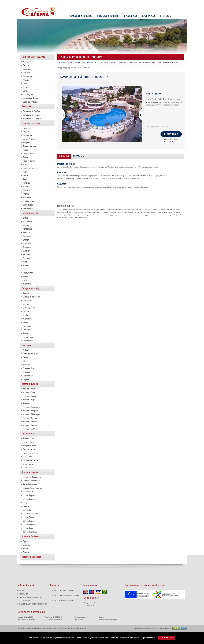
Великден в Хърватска (33, 119)
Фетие (26, 87)
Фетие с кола (29, 468)
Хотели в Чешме (30, 422)
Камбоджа (28, 243)
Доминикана (28, 208)
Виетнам (27, 251)
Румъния (27, 326)
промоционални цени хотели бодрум (135, 215)
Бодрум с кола (29, 446)
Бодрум (26, 69)
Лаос (25, 269)
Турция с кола (29, 434)
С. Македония (29, 308)
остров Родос (29, 521)
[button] (139, 115)
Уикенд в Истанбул (31, 297)
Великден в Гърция (31, 115)
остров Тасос (28, 492)
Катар (25, 150)
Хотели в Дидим (30, 418)
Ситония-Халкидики (32, 481)
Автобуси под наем (31, 557)
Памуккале (28, 300)
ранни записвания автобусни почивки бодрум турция (88, 212)
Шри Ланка (28, 205)
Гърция (26, 311)
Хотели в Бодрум (30, 411)
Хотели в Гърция (30, 472)
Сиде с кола (28, 464)
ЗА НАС (23, 3)
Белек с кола (29, 442)
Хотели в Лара (29, 400)
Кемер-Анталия (30, 168)
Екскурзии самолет (31, 213)
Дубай (26, 176)
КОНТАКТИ (32, 3)
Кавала (26, 506)
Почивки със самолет (32, 123)
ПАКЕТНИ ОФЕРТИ (31, 354)
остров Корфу (29, 495)
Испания (27, 183)
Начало (62, 62)
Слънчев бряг (29, 368)
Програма (78, 156)
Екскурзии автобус (31, 288)
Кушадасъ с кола (30, 453)
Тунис (25, 179)
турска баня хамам (165, 212)
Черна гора (28, 337)
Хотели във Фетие (31, 429)
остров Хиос (28, 528)
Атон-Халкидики (30, 484)
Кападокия (28, 222)
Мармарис (28, 76)
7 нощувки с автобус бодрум (154, 209)
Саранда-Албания (31, 102)
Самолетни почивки (81, 16)
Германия (27, 330)
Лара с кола (28, 457)
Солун (26, 503)
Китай (26, 262)
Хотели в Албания (31, 536)
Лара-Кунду (28, 95)
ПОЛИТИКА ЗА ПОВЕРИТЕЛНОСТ (80, 3)
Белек (26, 91)
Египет (26, 165)
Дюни (25, 357)
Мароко (26, 190)
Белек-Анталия (30, 139)
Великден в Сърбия (32, 111)
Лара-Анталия (29, 161)
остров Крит (28, 510)
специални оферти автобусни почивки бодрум (124, 209)
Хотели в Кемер (30, 425)
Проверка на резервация (172, 3)
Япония (26, 265)
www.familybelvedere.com (157, 127)
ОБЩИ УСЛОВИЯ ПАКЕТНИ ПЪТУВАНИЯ (52, 3)
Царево (26, 379)
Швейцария (28, 341)
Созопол (26, 372)
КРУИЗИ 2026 (149, 16)
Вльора (26, 552)
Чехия (26, 276)
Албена (26, 350)
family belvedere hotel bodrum (94, 209)
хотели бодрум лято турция (81, 215)
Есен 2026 (166, 16)
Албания (27, 157)
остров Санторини (31, 514)
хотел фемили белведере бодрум (69, 209)
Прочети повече (149, 638)
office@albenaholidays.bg (108, 619)
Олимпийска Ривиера (32, 488)
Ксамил (26, 549)
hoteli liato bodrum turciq (78, 217)
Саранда (27, 545)
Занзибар (27, 187)
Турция (26, 293)
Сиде (25, 84)
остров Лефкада (30, 499)
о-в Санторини (29, 201)
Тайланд (27, 233)
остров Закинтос (30, 517)
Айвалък (27, 73)
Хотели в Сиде (29, 392)
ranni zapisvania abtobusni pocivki (163, 215)
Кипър (26, 172)
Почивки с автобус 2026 (33, 57)
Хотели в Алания (30, 389)
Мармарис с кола (31, 460)
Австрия (26, 258)
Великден (27, 106)
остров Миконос (30, 525)
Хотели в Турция (30, 384)
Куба (25, 280)
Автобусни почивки (108, 16)
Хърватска (27, 284)
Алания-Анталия (30, 146)
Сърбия (26, 315)
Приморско (28, 376)
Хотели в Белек (30, 396)
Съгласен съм (166, 638)
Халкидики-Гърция (31, 98)
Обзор (26, 361)
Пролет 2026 (131, 16)
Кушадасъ (27, 62)
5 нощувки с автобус (148, 212)
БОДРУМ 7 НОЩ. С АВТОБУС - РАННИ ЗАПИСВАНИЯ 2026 (119, 62)
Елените (26, 365)
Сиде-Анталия (29, 154)
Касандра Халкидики (32, 477)
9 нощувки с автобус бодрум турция (106, 215)
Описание (64, 156)
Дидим (26, 65)
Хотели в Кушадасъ (31, 407)
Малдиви (27, 198)
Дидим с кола (29, 449)
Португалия (28, 273)
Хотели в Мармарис (32, 414)
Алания (26, 80)
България (26, 345)
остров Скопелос (30, 532)
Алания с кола (29, 438)
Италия (26, 194)
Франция (27, 247)
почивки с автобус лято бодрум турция (124, 212)
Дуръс (26, 541)
